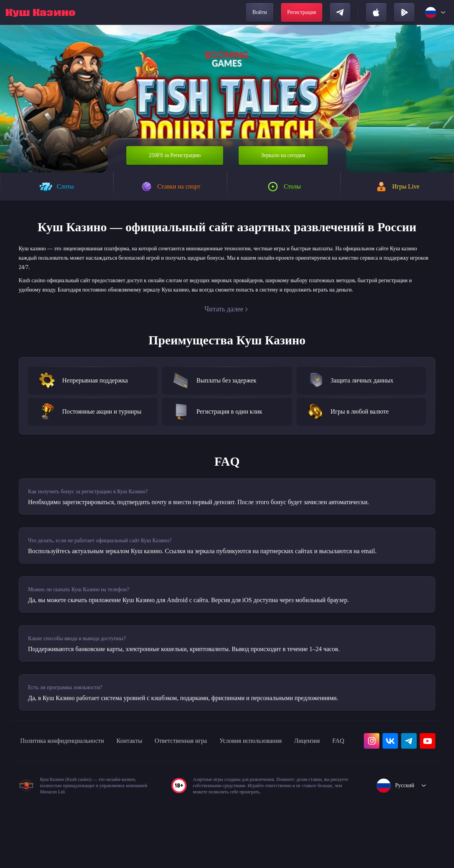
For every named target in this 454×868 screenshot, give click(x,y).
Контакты (147, 785)
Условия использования (286, 785)
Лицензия (36, 802)
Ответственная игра (205, 785)
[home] (40, 12)
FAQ (70, 802)
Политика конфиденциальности (70, 785)
